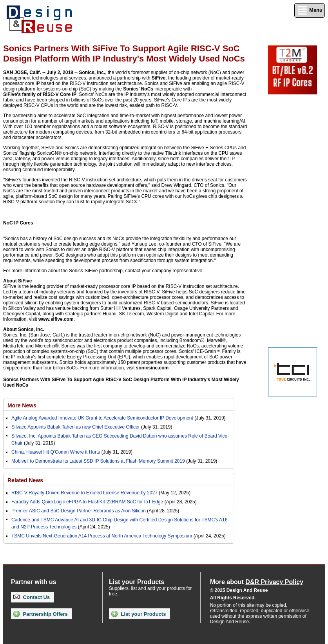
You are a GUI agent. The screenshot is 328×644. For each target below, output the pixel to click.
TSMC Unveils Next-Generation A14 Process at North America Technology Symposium (102, 536)
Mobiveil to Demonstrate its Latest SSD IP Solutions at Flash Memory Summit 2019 (98, 461)
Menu (310, 10)
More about (257, 582)
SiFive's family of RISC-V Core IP (40, 94)
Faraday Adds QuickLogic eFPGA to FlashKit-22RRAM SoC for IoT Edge (87, 502)
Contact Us (32, 597)
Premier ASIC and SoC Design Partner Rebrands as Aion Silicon (79, 511)
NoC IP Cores (18, 223)
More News (22, 405)
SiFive (159, 78)
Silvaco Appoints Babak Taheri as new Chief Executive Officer (76, 427)
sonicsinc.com (152, 368)
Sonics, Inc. (92, 72)
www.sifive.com (56, 319)
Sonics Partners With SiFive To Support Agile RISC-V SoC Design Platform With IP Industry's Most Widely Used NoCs (121, 382)
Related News (25, 480)
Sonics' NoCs (138, 89)
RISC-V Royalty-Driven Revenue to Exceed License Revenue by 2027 (84, 493)
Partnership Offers (41, 614)
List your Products (139, 614)
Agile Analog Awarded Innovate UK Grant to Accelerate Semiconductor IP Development (102, 418)
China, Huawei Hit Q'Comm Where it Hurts (56, 452)
